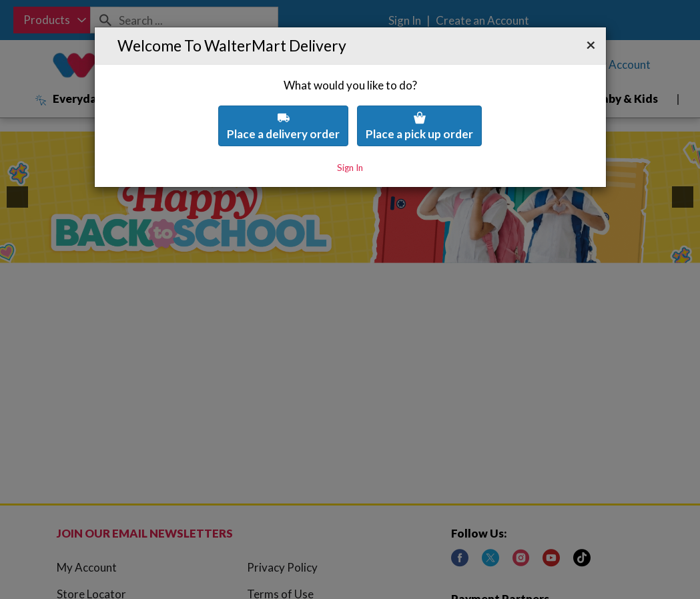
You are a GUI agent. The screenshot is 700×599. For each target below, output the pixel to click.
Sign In (350, 131)
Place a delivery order (283, 89)
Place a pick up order (419, 89)
